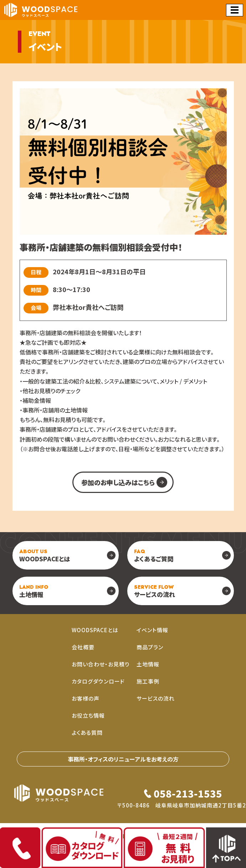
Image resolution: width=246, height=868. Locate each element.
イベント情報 (152, 630)
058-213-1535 (188, 793)
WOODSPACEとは (45, 555)
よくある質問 (87, 732)
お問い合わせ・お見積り (101, 664)
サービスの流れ (155, 591)
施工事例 (148, 681)
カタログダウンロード (98, 681)
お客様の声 (86, 698)
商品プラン (150, 647)
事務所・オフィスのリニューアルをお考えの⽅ (123, 759)
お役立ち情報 (88, 715)
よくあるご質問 (154, 555)
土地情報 (34, 591)
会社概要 (83, 647)
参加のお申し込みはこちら (118, 482)
